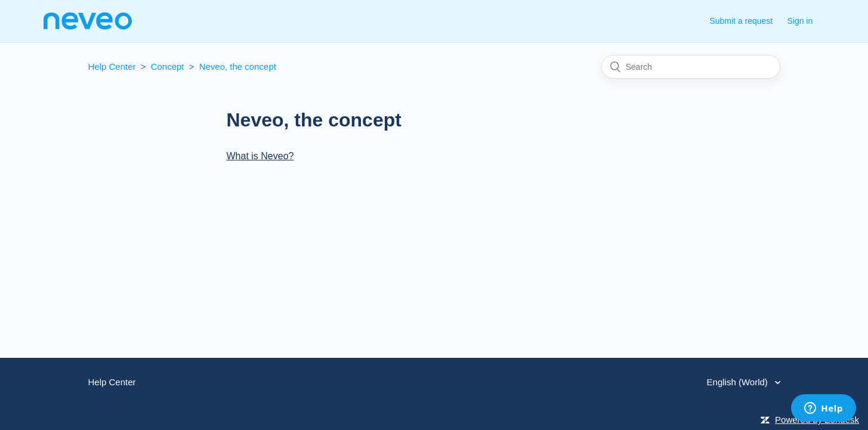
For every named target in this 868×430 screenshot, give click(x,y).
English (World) (739, 382)
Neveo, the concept (238, 66)
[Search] (691, 67)
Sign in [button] (800, 21)
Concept (168, 66)
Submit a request (741, 21)
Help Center (112, 66)
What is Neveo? (260, 156)
